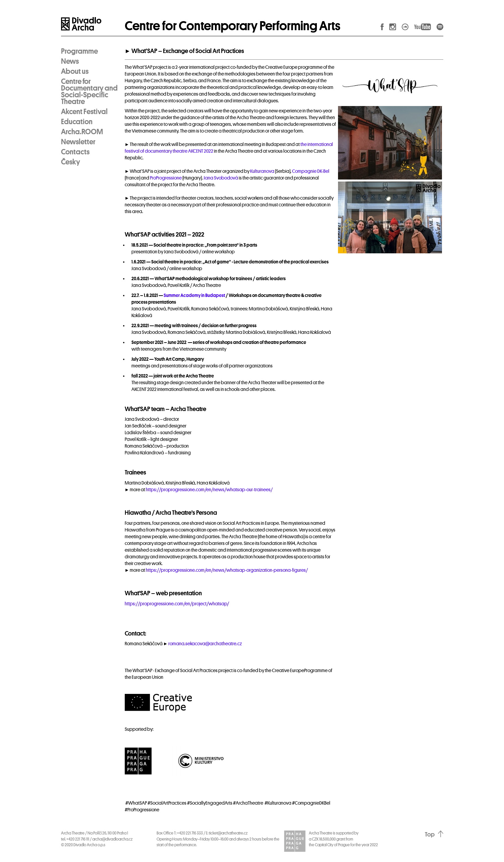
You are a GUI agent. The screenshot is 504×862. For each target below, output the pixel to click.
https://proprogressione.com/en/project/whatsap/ (177, 604)
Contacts (75, 152)
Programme (79, 51)
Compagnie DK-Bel (311, 171)
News (70, 61)
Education (77, 122)
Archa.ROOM (82, 132)
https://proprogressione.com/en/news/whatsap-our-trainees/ (209, 490)
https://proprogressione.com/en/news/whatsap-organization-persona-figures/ (227, 570)
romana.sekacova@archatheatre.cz (205, 644)
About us (75, 71)
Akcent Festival (84, 112)
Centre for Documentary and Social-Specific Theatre (89, 92)
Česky (71, 162)
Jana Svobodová (221, 178)
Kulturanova (262, 171)
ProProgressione (166, 178)
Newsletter (78, 142)
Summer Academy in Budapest (194, 295)
